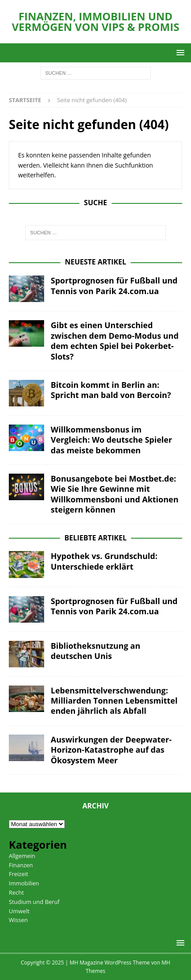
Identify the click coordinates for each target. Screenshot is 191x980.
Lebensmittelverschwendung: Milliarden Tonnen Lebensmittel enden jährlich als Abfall (114, 701)
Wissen (18, 920)
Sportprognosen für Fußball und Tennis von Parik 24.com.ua (114, 285)
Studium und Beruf (34, 902)
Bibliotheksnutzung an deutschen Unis (95, 651)
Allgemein (22, 856)
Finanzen (21, 865)
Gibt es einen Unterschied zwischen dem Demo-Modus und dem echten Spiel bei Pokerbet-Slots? (115, 341)
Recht (16, 892)
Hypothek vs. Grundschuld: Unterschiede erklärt (104, 561)
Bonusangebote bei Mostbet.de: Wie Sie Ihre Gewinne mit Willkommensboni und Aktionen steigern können (115, 494)
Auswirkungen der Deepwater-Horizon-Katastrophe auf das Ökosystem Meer (111, 750)
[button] (179, 52)
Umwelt (19, 911)
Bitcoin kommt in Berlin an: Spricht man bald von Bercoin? (111, 390)
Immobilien (24, 883)
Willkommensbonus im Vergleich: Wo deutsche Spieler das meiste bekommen (111, 440)
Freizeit (19, 874)
